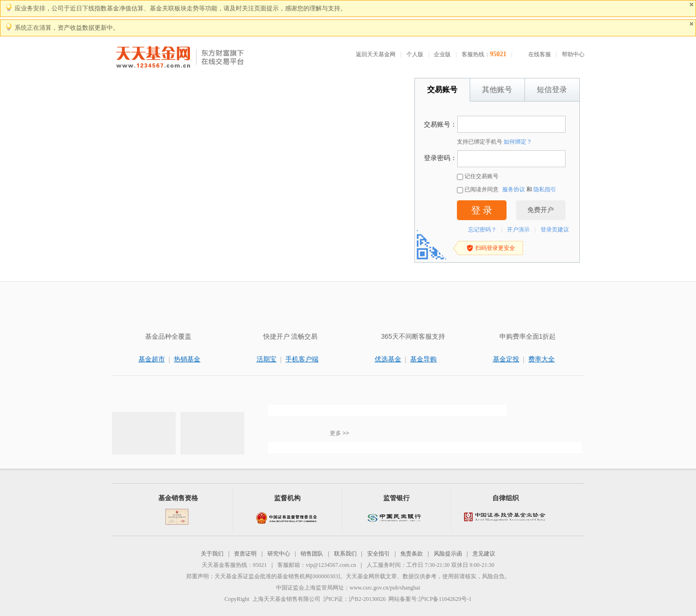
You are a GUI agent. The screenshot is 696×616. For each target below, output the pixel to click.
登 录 (482, 210)
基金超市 (152, 359)
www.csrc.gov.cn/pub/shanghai (385, 588)
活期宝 (266, 359)
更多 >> (339, 433)
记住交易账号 (478, 176)
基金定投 (506, 359)
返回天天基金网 (376, 54)
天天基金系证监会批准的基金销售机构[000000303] (277, 576)
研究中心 (279, 554)
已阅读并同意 (478, 190)
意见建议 (484, 554)
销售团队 (312, 554)
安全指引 (378, 554)
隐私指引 (545, 189)
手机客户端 (302, 359)
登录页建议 (555, 230)
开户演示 (518, 230)
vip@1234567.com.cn (331, 565)
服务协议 (514, 189)
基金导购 (423, 359)
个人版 (415, 54)
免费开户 (541, 210)
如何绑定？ (518, 142)
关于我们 (212, 554)
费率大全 (541, 359)
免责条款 (412, 554)
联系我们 (345, 554)
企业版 (442, 54)
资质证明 (245, 554)
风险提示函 (448, 554)
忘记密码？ (482, 230)
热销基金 (187, 359)
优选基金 (388, 359)
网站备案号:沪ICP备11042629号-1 (430, 599)
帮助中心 (573, 54)
